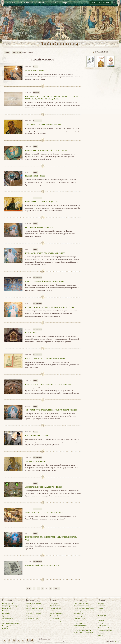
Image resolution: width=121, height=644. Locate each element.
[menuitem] (11, 3)
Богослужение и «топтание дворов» (42, 202)
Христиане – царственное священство (43, 125)
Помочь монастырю (100, 3)
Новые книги (101, 52)
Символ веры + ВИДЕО (35, 71)
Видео (35, 67)
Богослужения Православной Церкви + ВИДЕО (46, 150)
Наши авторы (17, 52)
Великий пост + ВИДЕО (35, 176)
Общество (36, 93)
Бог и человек (38, 121)
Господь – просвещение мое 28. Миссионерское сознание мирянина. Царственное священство (51, 98)
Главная (7, 52)
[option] (91, 62)
